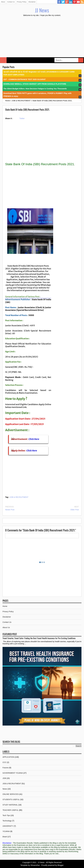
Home (5, 606)
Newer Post (10, 510)
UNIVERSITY (8, 826)
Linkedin (71, 2)
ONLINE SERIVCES (11, 794)
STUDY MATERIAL (10, 805)
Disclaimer (32, 2)
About (3, 2)
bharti (5, 837)
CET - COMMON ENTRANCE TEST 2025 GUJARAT (25, 79)
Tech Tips (6, 815)
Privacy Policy (22, 2)
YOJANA (6, 831)
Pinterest (74, 2)
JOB (4, 778)
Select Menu (3, 60)
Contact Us (11, 2)
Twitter (63, 2)
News (5, 789)
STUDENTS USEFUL (11, 799)
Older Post (75, 510)
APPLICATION (8, 757)
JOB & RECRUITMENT (19, 497)
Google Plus (67, 2)
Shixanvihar (35, 865)
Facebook (59, 2)
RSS (82, 2)
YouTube (78, 2)
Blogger (61, 865)
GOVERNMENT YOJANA (13, 773)
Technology (7, 821)
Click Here (34, 439)
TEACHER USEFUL (11, 810)
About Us (6, 627)
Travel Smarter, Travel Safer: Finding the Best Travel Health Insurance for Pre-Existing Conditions (39, 638)
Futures (6, 768)
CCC (4, 762)
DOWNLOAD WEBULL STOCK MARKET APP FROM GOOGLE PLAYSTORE (35, 84)
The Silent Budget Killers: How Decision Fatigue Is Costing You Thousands (35, 89)
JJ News (42, 10)
